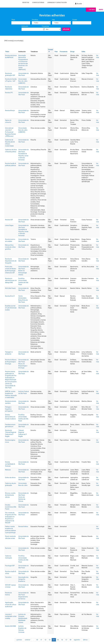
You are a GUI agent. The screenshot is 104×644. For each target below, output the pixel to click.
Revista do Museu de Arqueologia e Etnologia (11, 362)
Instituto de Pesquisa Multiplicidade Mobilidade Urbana (23, 618)
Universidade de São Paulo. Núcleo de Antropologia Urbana (24, 271)
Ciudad (75, 20)
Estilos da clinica (10, 478)
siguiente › (77, 640)
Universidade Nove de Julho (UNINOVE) (23, 81)
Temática (35, 20)
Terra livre (8, 577)
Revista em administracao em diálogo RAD (11, 280)
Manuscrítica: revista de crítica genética (10, 247)
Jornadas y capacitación (57, 3)
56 (62, 640)
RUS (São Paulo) (10, 288)
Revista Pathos (23, 526)
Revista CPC (9, 93)
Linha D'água (9, 225)
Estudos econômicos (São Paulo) (11, 507)
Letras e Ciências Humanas (23, 234)
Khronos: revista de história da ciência (10, 495)
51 (41, 640)
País (53, 20)
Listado (92, 10)
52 (45, 640)
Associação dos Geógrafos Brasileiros (23, 579)
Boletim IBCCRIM (10, 626)
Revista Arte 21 (10, 296)
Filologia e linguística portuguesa (9, 409)
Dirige (72, 52)
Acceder (79, 4)
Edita (83, 52)
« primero (19, 640)
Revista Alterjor (10, 110)
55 (58, 640)
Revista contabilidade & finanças (10, 464)
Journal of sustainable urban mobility (11, 616)
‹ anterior (27, 640)
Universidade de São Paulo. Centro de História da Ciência (24, 497)
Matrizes (8, 470)
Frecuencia (45, 26)
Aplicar (66, 29)
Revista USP (9, 220)
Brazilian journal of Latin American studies (11, 308)
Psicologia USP (10, 566)
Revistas (26, 3)
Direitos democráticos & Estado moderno (10, 417)
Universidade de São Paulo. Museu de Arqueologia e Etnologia (24, 364)
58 (70, 640)
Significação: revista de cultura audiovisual (11, 605)
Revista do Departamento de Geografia (11, 261)
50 (37, 640)
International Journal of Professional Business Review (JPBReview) (10, 132)
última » (86, 640)
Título (13, 20)
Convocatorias (38, 3)
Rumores (8, 548)
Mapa (101, 10)
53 (50, 640)
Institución (25, 26)
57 (66, 640)
